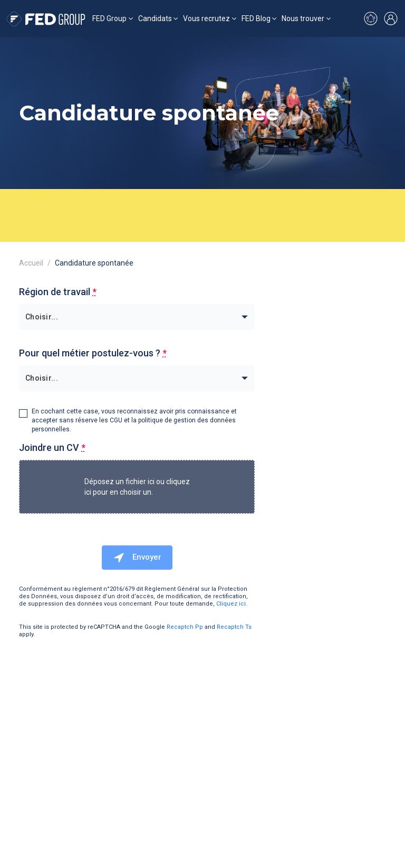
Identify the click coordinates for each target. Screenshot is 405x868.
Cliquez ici (231, 604)
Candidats (155, 18)
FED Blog (256, 18)
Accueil (31, 263)
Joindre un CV (52, 447)
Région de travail (58, 292)
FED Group (109, 18)
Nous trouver (303, 18)
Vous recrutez (206, 18)
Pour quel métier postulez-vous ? (93, 353)
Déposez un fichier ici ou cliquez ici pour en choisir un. (137, 487)
